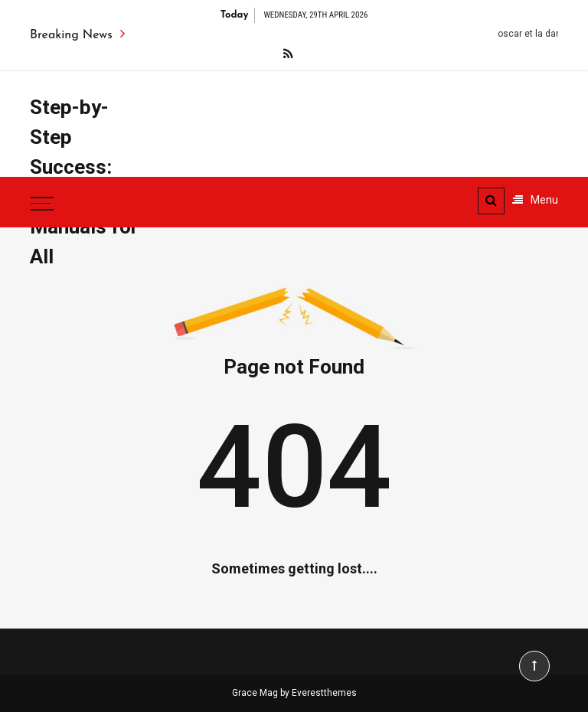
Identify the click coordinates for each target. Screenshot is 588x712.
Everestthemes (324, 693)
